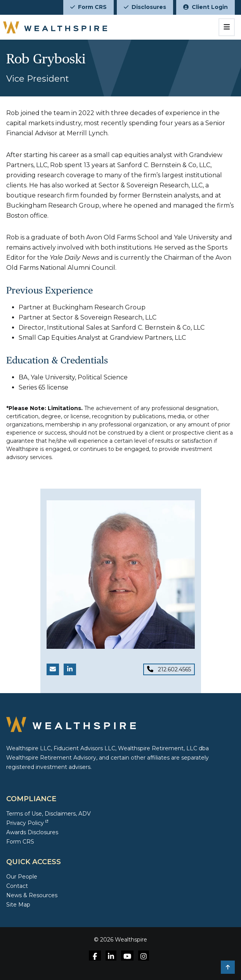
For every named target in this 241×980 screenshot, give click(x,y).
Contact (17, 886)
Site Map (18, 905)
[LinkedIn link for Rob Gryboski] (70, 669)
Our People (22, 877)
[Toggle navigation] (227, 27)
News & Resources (32, 895)
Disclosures (145, 7)
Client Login (205, 7)
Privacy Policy (27, 823)
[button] (228, 967)
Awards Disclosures (32, 832)
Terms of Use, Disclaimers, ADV (49, 814)
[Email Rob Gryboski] (53, 669)
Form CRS (88, 7)
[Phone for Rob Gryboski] (169, 669)
